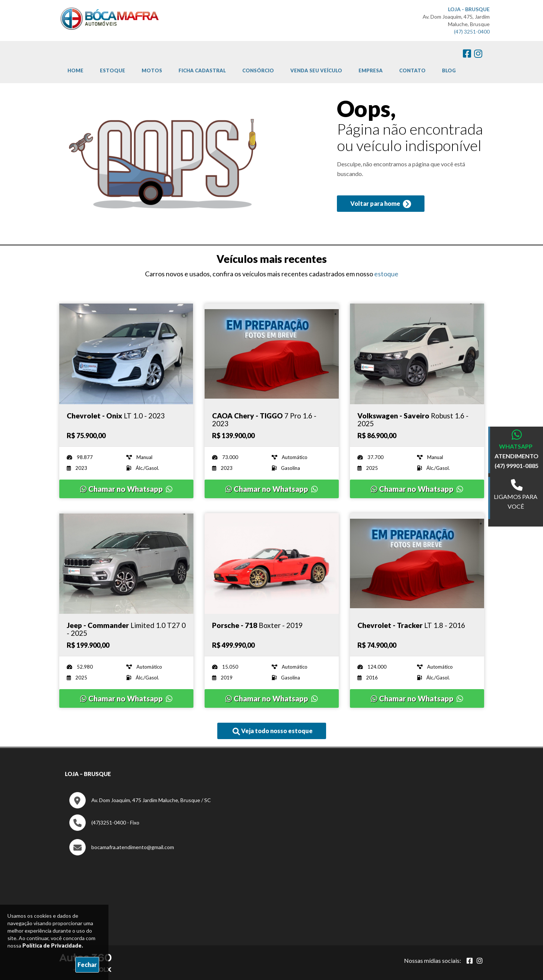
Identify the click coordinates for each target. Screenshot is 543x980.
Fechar (87, 965)
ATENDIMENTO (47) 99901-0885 (517, 461)
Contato (412, 70)
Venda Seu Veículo (316, 70)
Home (75, 70)
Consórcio (258, 70)
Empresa (371, 70)
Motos (152, 70)
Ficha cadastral (202, 70)
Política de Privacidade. (53, 946)
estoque (386, 274)
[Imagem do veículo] (126, 354)
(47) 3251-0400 (472, 32)
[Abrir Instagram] (480, 961)
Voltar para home (381, 204)
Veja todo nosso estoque (273, 731)
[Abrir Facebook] (470, 961)
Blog (449, 70)
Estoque (113, 70)
